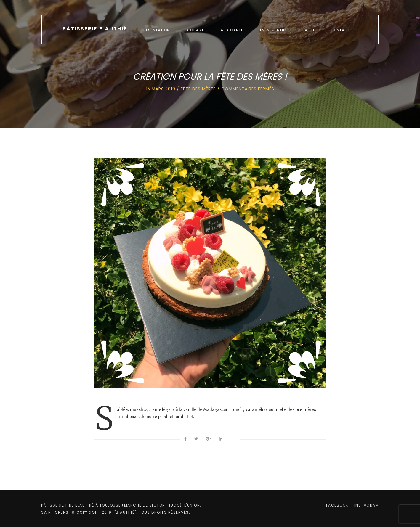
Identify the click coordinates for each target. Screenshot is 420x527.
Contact (340, 30)
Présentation (156, 30)
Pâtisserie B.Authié (96, 29)
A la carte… (233, 30)
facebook (337, 505)
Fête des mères (198, 89)
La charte (195, 30)
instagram (367, 505)
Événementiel (274, 30)
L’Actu (309, 30)
